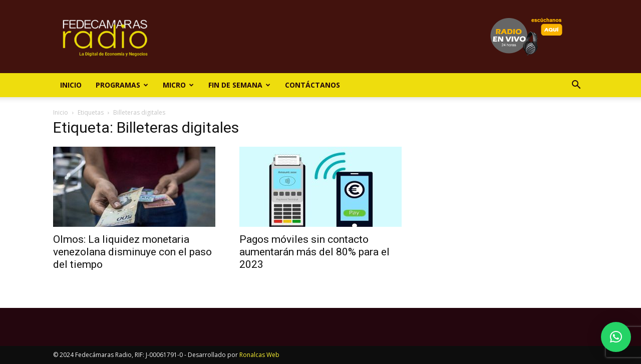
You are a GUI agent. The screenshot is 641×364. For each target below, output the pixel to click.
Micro (178, 85)
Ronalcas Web (259, 355)
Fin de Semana (239, 85)
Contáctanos (312, 85)
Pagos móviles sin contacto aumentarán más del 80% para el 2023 (314, 252)
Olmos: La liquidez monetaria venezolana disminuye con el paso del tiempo (132, 252)
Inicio (71, 85)
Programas (122, 85)
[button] (576, 86)
